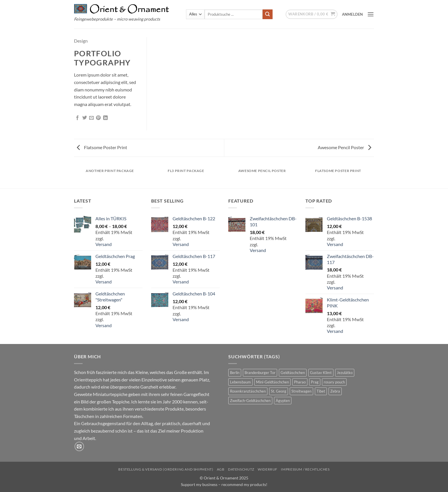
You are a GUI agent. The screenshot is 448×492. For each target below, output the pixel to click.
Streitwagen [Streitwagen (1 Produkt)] (301, 391)
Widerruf (268, 469)
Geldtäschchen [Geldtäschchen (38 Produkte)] (293, 373)
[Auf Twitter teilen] (85, 118)
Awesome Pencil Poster (344, 147)
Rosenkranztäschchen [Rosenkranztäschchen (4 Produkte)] (248, 391)
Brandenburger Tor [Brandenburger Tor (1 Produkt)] (260, 373)
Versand (104, 244)
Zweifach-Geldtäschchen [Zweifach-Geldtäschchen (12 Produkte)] (250, 401)
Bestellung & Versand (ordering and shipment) (166, 469)
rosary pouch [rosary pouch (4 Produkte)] (334, 382)
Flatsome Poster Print (102, 147)
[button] (312, 14)
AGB (221, 469)
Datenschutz (241, 469)
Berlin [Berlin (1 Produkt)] (235, 373)
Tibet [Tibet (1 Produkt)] (321, 391)
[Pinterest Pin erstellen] (98, 118)
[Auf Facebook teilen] (77, 118)
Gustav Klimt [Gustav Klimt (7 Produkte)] (321, 373)
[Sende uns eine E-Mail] (79, 446)
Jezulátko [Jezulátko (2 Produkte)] (345, 373)
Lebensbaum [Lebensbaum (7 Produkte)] (240, 382)
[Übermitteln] (267, 14)
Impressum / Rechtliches (305, 469)
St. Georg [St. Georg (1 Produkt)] (279, 391)
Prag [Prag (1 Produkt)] (315, 382)
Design (81, 41)
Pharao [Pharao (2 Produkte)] (300, 382)
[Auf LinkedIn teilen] (105, 118)
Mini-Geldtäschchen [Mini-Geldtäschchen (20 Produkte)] (272, 382)
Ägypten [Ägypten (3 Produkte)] (283, 401)
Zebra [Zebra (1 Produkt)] (335, 391)
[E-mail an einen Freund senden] (91, 118)
